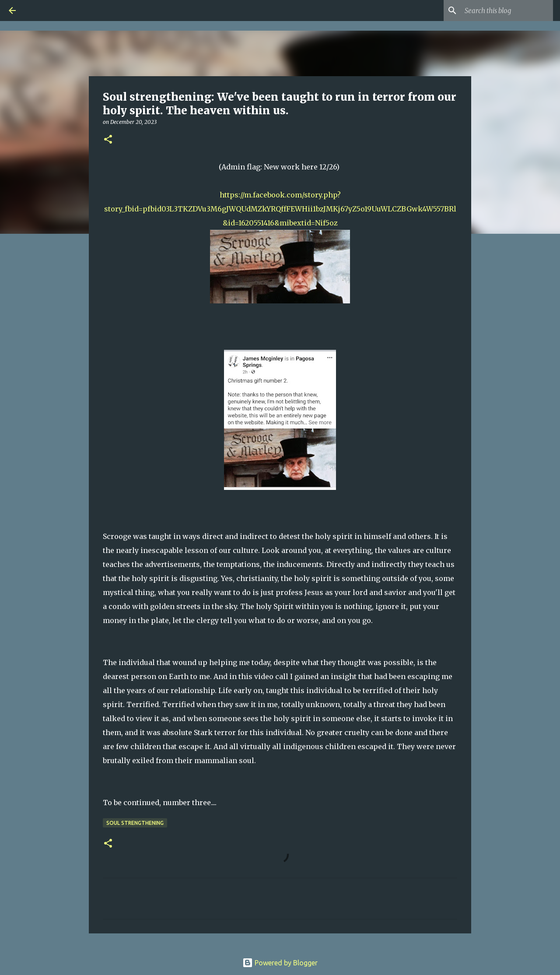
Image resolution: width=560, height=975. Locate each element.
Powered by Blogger (280, 963)
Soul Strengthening (135, 823)
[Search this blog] (507, 11)
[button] (108, 140)
